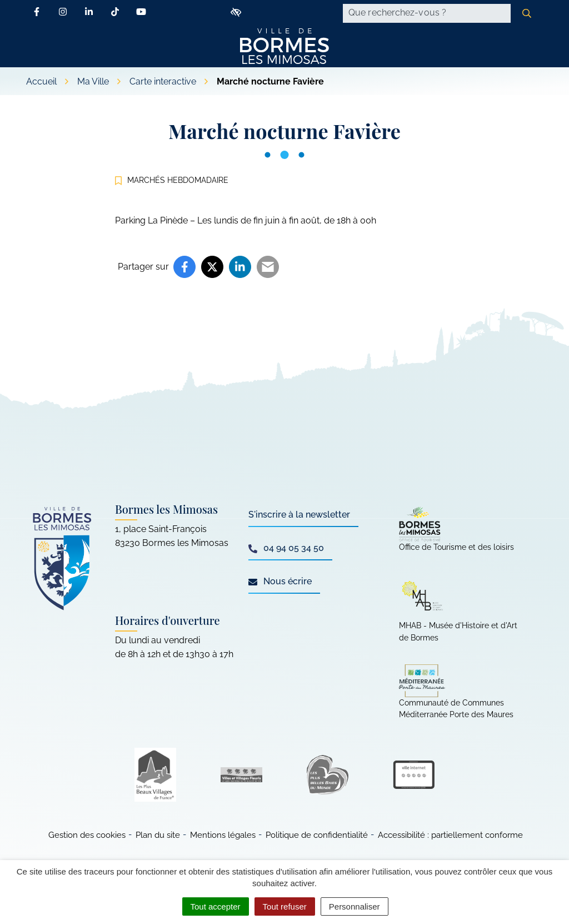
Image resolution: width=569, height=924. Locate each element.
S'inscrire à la (299, 515)
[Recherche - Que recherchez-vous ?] (427, 13)
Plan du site (158, 835)
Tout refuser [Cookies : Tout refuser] (285, 906)
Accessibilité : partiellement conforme (450, 835)
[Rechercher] (527, 13)
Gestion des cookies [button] (87, 835)
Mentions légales (223, 835)
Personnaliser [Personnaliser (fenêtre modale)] (355, 906)
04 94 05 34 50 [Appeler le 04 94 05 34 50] (286, 548)
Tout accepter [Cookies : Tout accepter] (216, 906)
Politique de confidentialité (317, 835)
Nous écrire (280, 581)
